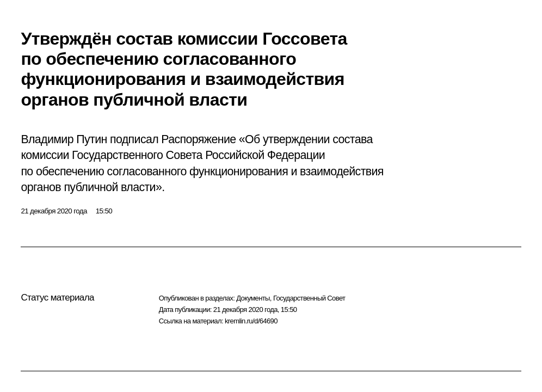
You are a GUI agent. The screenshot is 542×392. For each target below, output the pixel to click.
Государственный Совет (309, 298)
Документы (253, 298)
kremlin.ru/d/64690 (251, 321)
